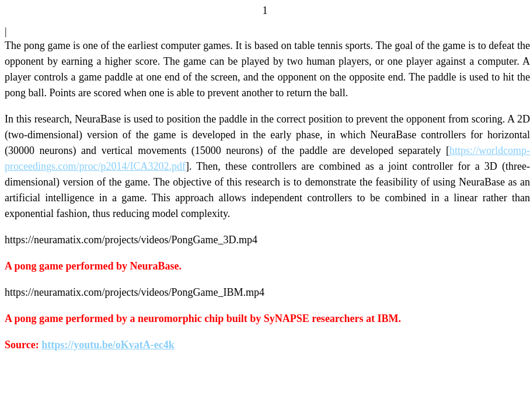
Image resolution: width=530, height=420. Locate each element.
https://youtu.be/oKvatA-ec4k (108, 345)
